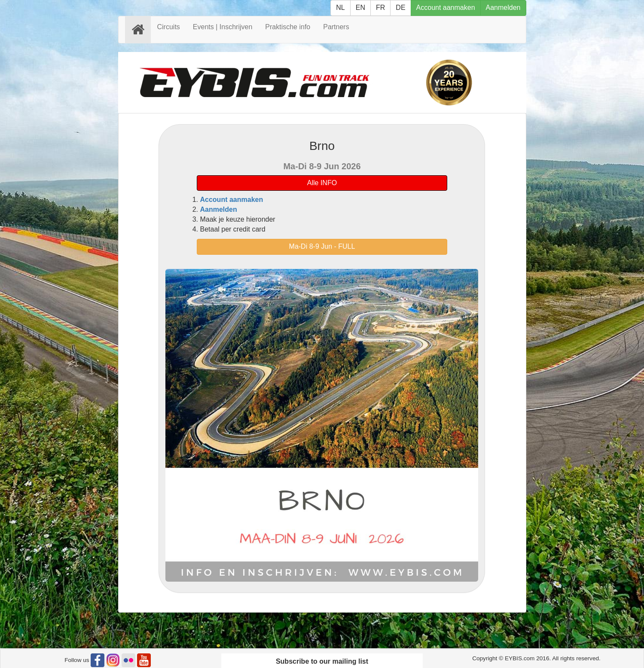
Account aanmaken (446, 8)
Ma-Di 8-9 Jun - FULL (322, 246)
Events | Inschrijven (223, 27)
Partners (336, 27)
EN (360, 8)
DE (400, 8)
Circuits (169, 27)
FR (380, 8)
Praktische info (288, 27)
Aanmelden (503, 8)
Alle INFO (322, 183)
